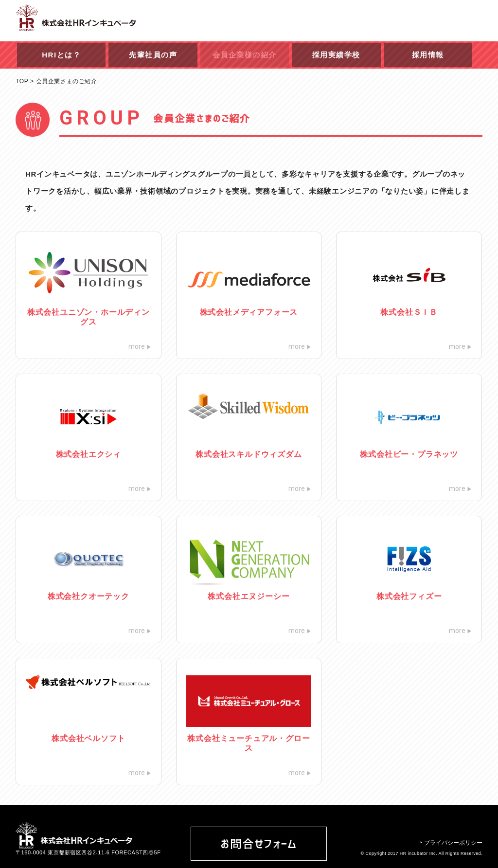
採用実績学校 (336, 55)
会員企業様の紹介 (245, 55)
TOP (22, 81)
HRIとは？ (61, 55)
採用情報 (428, 55)
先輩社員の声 (153, 55)
